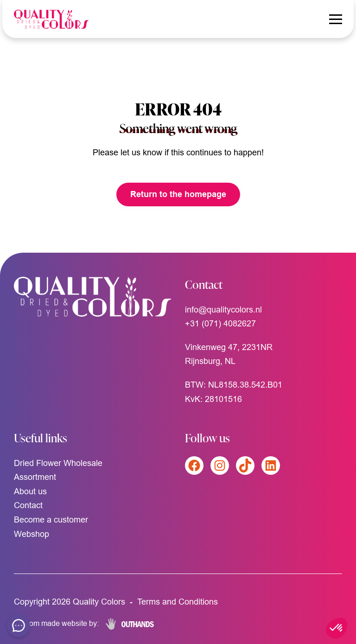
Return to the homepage (178, 194)
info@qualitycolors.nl (223, 309)
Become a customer (51, 520)
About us (30, 491)
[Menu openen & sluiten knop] (336, 19)
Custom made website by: (56, 623)
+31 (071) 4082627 (220, 323)
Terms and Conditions (178, 602)
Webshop (32, 534)
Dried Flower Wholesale (58, 463)
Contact (28, 505)
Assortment (35, 477)
